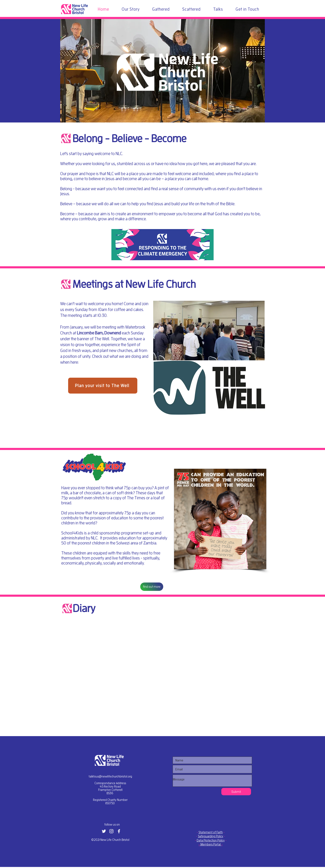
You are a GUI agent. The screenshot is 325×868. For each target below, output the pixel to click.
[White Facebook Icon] (119, 831)
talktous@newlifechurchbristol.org (110, 776)
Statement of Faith (211, 832)
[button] (162, 245)
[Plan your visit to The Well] (103, 386)
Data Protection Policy (211, 840)
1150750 (110, 803)
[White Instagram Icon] (111, 831)
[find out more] (152, 587)
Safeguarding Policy (211, 836)
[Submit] (236, 792)
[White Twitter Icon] (104, 831)
